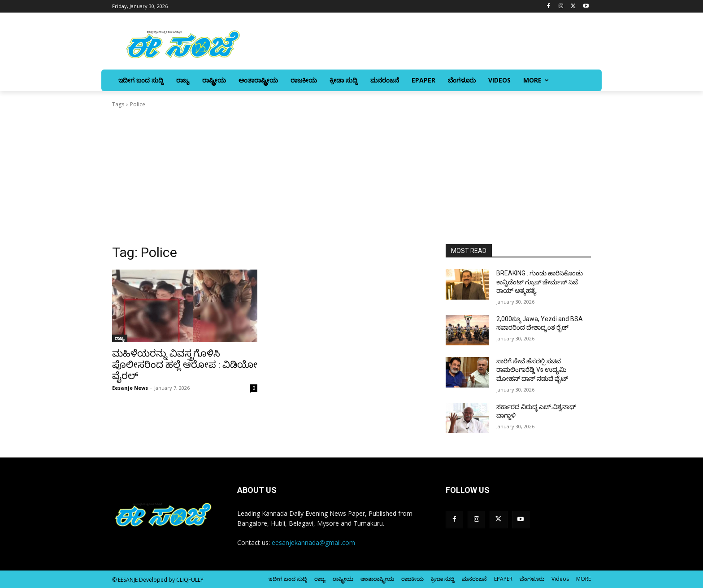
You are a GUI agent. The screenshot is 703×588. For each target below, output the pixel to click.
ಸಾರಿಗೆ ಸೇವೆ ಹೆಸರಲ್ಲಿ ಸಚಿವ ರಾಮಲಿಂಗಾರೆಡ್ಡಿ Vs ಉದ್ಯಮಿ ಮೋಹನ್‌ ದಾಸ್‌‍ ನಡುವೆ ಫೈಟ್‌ (532, 370)
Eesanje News (130, 388)
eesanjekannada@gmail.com (313, 542)
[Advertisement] (351, 176)
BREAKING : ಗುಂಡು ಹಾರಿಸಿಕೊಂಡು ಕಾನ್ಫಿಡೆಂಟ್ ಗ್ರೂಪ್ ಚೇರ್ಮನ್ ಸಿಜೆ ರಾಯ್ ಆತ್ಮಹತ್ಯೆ (540, 282)
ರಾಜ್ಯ (120, 338)
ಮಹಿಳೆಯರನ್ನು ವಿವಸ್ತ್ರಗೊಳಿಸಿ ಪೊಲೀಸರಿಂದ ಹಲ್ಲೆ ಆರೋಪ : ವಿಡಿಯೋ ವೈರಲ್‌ (185, 365)
